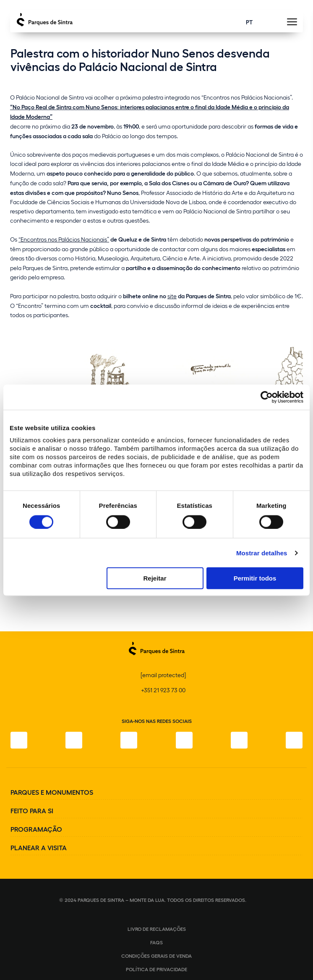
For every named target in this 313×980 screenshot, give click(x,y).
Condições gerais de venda (156, 956)
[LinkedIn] (294, 740)
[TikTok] (184, 740)
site (172, 296)
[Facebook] (19, 740)
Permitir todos (255, 578)
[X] (129, 740)
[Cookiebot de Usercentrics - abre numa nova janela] (267, 397)
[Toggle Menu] (292, 24)
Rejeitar (155, 578)
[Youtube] (239, 740)
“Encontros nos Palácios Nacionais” (64, 239)
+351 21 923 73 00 (163, 690)
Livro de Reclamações (157, 929)
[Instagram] (74, 740)
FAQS (156, 942)
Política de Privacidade (156, 969)
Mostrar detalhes (262, 553)
